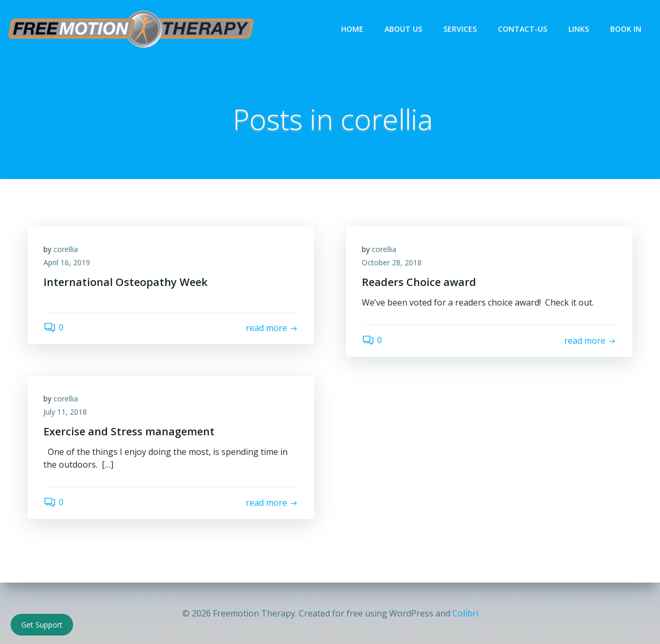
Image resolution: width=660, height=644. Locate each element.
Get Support (42, 625)
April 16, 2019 (67, 262)
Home (352, 29)
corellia (66, 249)
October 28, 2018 (392, 262)
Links (579, 29)
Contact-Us (523, 29)
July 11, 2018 (65, 412)
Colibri (465, 613)
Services (460, 29)
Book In (626, 29)
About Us (403, 29)
